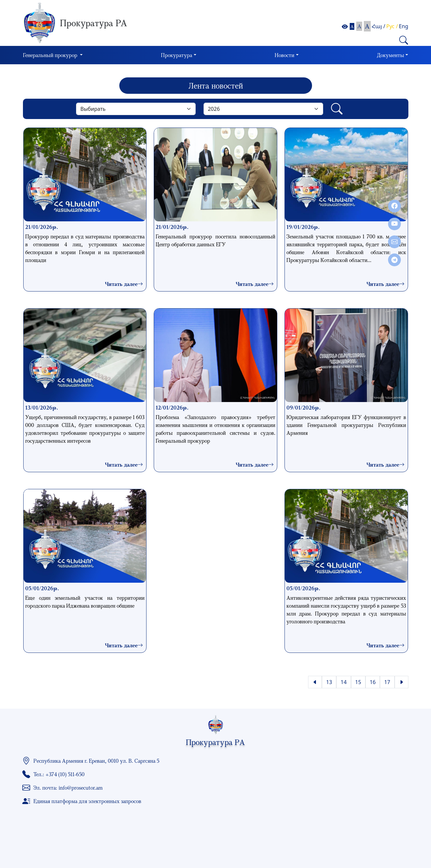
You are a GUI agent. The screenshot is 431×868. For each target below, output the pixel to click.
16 (373, 682)
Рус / (392, 26)
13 (329, 682)
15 (358, 682)
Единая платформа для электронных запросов (87, 801)
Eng (404, 26)
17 (387, 682)
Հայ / (378, 26)
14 (343, 682)
